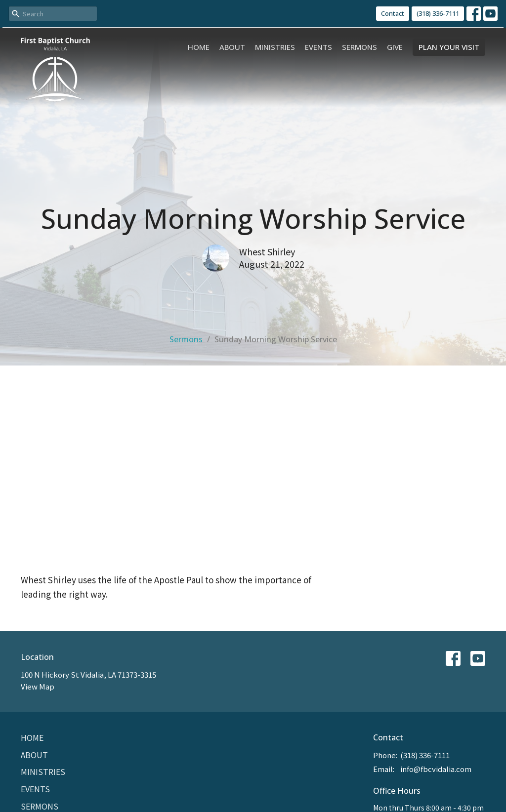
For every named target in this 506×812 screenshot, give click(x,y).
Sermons (359, 47)
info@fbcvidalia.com (436, 769)
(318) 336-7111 (438, 13)
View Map (38, 686)
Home (199, 47)
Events (318, 47)
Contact (393, 13)
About (232, 47)
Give (395, 47)
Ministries (275, 47)
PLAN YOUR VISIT (449, 47)
